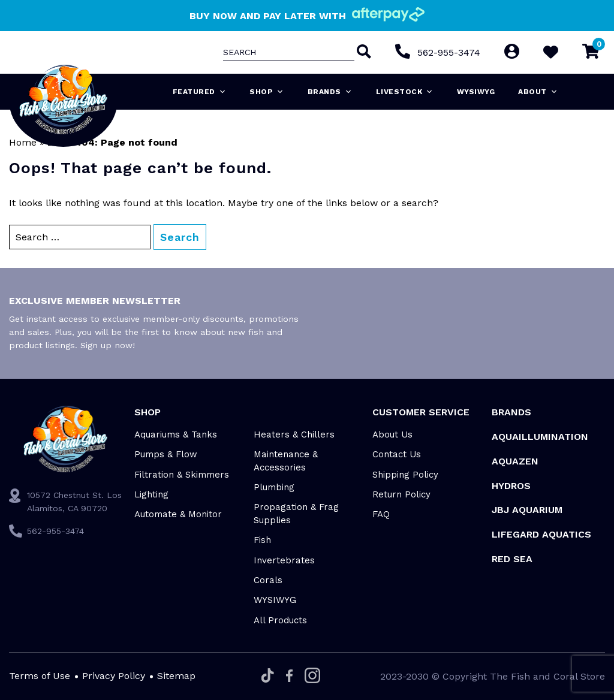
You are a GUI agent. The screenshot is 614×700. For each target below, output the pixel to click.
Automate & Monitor (178, 514)
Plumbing (274, 487)
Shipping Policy (405, 475)
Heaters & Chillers (294, 435)
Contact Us (397, 454)
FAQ (381, 514)
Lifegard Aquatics (541, 534)
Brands (330, 92)
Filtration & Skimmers (182, 475)
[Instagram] (312, 676)
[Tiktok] (268, 676)
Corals (268, 580)
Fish (262, 540)
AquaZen (515, 461)
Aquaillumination (540, 437)
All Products (280, 620)
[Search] (363, 53)
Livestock (405, 92)
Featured (200, 92)
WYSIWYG (476, 92)
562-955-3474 (449, 52)
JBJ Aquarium (527, 510)
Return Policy (401, 494)
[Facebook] (289, 677)
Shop (267, 92)
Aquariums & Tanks (176, 435)
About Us (392, 435)
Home (23, 142)
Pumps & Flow (166, 454)
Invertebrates (284, 560)
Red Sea (512, 559)
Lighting (151, 494)
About (538, 92)
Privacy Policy (114, 676)
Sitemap (176, 676)
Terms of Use (40, 676)
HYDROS (511, 486)
